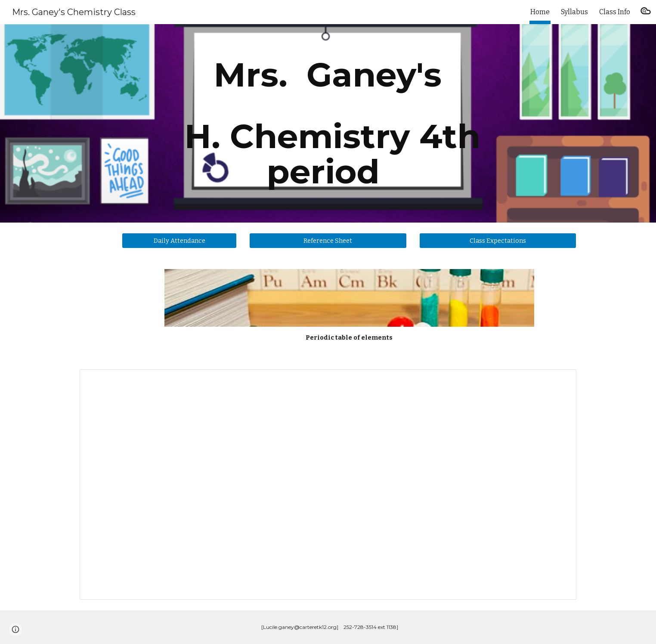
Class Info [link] (615, 12)
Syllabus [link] (574, 12)
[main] (328, 123)
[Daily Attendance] (179, 240)
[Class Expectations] (498, 240)
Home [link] (540, 12)
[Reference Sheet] (328, 240)
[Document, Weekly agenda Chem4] (328, 485)
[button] (646, 12)
